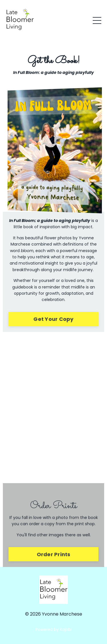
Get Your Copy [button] (53, 319)
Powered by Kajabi (54, 630)
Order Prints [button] (54, 554)
